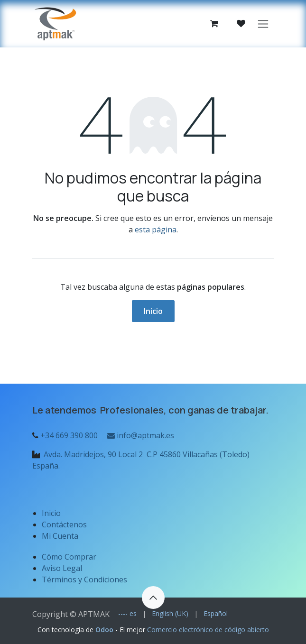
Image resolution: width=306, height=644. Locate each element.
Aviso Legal (63, 568)
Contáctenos (64, 524)
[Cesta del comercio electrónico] (214, 24)
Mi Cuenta (60, 536)
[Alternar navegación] (263, 24)
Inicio (153, 311)
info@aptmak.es (140, 435)
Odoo (105, 630)
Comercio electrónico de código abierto (208, 630)
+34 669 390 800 (69, 435)
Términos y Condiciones (84, 580)
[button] (153, 598)
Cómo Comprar (69, 557)
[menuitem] (127, 613)
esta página (156, 230)
